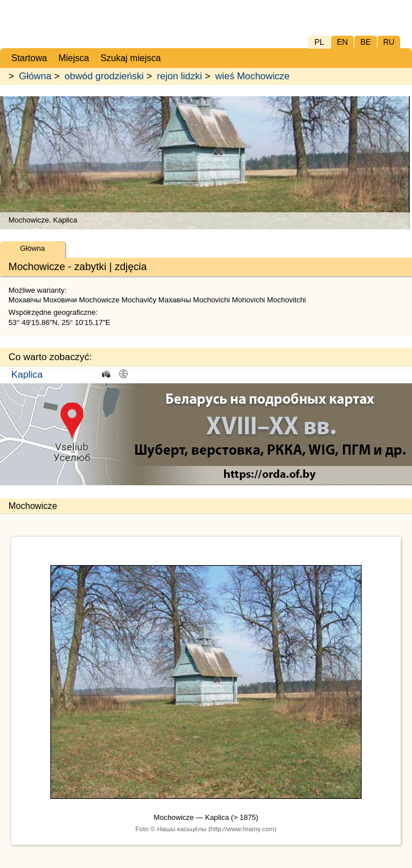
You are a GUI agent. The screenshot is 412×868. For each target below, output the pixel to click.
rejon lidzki (179, 76)
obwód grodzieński (104, 76)
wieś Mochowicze (252, 76)
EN (342, 42)
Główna (35, 76)
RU (389, 42)
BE (366, 42)
